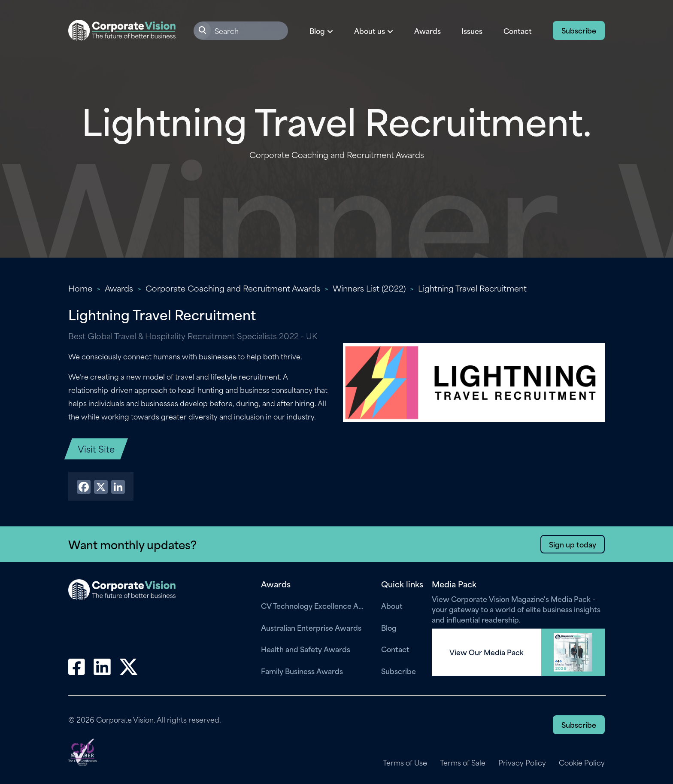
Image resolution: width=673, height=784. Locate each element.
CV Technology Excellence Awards (315, 605)
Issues (472, 30)
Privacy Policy (522, 763)
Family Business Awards (302, 671)
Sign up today (573, 544)
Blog (389, 627)
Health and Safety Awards (306, 649)
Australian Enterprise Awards (311, 627)
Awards (427, 30)
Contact (518, 30)
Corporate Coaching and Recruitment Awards (233, 288)
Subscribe (579, 30)
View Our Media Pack (487, 652)
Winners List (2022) (369, 288)
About (392, 605)
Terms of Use (405, 763)
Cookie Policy (582, 763)
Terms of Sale (463, 763)
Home (80, 288)
